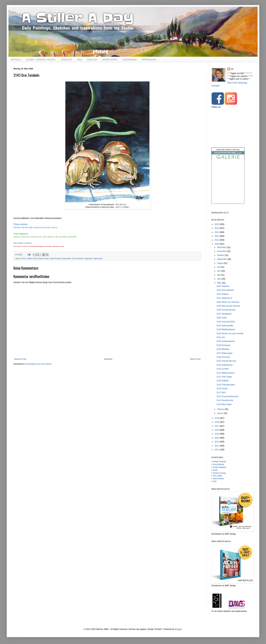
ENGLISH (92, 60)
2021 (217, 240)
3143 (23, 258)
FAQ (80, 60)
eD (232, 69)
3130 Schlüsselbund (226, 341)
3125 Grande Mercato (226, 361)
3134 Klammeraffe (225, 326)
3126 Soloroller (223, 357)
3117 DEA (221, 393)
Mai (219, 275)
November (222, 251)
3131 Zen (221, 337)
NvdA (215, 470)
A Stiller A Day (32, 258)
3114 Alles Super (224, 404)
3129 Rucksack (223, 345)
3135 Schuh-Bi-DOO (226, 322)
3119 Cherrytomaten (226, 385)
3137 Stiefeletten (224, 314)
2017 (217, 426)
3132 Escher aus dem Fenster (230, 334)
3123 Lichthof (223, 369)
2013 (217, 442)
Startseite (108, 359)
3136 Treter (222, 318)
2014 (217, 438)
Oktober (221, 255)
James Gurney (219, 473)
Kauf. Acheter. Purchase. (23, 243)
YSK (215, 481)
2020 (217, 244)
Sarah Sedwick (220, 467)
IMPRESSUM (149, 60)
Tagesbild (88, 258)
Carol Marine (219, 464)
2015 (217, 434)
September (222, 259)
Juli (219, 267)
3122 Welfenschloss (226, 373)
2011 (217, 450)
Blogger (178, 629)
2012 (217, 446)
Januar (220, 413)
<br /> (228, 185)
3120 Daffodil (222, 381)
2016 (217, 430)
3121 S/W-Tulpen (224, 377)
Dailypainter (66, 258)
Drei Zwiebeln (78, 258)
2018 (217, 422)
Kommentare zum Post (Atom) (38, 364)
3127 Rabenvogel (224, 353)
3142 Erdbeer (223, 294)
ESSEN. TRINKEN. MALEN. (41, 60)
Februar (221, 409)
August (220, 263)
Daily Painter (44, 258)
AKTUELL (16, 60)
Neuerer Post (20, 359)
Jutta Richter (218, 479)
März (220, 283)
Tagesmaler (98, 258)
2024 (217, 228)
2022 (217, 236)
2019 (217, 418)
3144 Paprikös (223, 286)
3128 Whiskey (223, 349)
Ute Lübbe (217, 476)
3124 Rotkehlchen (225, 365)
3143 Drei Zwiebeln (225, 290)
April (219, 279)
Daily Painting (55, 258)
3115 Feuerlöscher (225, 400)
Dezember (222, 247)
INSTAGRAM (129, 60)
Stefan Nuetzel (219, 462)
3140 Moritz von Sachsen (228, 302)
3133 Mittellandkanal (226, 329)
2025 (217, 224)
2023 (217, 232)
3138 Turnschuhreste (226, 310)
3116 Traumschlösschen (227, 396)
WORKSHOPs (110, 60)
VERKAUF (67, 60)
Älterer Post (195, 359)
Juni (219, 271)
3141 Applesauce (224, 298)
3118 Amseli (222, 389)
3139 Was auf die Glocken (228, 306)
